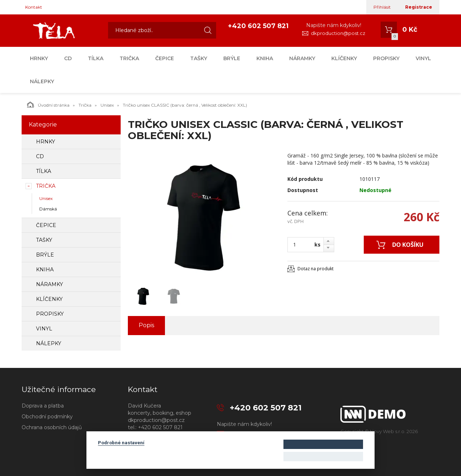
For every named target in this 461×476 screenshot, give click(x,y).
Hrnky (39, 58)
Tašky (199, 58)
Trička (129, 58)
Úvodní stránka (48, 104)
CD (68, 58)
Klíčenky (344, 58)
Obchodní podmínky (47, 417)
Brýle (232, 58)
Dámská (48, 209)
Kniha (265, 58)
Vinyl (423, 58)
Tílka (96, 58)
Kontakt (34, 7)
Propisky (386, 58)
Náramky (302, 58)
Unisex (107, 105)
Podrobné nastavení (121, 442)
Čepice (165, 58)
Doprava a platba (43, 406)
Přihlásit (382, 7)
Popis (146, 325)
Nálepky (42, 81)
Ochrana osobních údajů (52, 427)
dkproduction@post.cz (338, 33)
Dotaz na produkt (315, 269)
